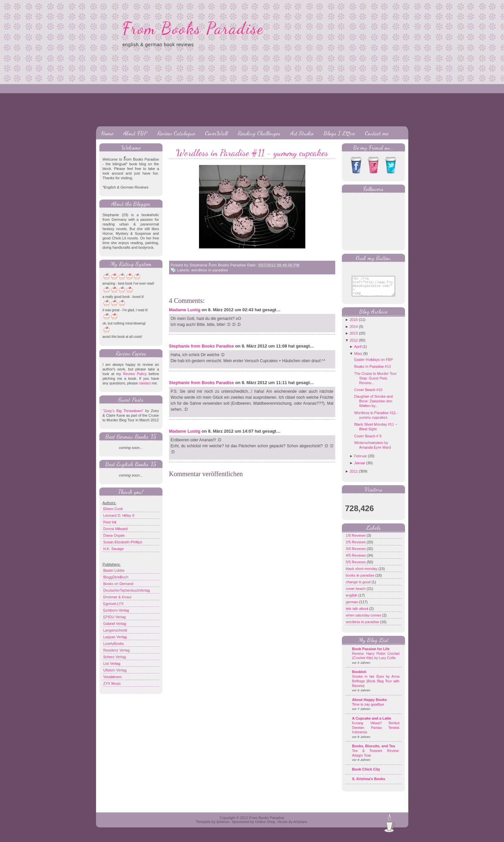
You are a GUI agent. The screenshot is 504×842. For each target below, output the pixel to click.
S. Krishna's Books (369, 784)
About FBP (135, 133)
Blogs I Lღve (339, 133)
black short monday (362, 574)
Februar (361, 461)
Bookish (359, 677)
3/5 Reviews (356, 554)
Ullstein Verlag (115, 670)
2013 (353, 338)
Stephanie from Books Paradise (202, 346)
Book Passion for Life (371, 654)
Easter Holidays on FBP (374, 364)
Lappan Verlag (115, 637)
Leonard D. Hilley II (119, 515)
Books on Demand (118, 584)
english (352, 600)
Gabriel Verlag (115, 624)
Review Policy (135, 374)
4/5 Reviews (356, 560)
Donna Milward (115, 529)
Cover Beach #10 (368, 395)
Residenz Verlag (117, 650)
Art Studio (302, 133)
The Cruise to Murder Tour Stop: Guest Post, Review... (375, 383)
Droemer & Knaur (118, 597)
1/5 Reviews (356, 540)
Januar (360, 468)
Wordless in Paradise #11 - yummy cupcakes (252, 153)
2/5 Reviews (356, 547)
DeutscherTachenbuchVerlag (127, 590)
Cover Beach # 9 (368, 441)
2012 (353, 345)
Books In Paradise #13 (373, 371)
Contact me (377, 133)
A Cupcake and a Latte (372, 723)
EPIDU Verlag (115, 617)
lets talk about (358, 614)
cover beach (356, 594)
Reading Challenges (259, 133)
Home (107, 133)
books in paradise (361, 580)
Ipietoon (223, 827)
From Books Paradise (193, 28)
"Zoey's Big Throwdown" (123, 411)
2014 (353, 332)
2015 (353, 325)
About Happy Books (370, 705)
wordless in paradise (210, 270)
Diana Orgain (114, 535)
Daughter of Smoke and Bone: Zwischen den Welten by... (373, 406)
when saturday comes (364, 620)
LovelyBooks (114, 643)
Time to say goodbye (368, 709)
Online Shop (265, 827)
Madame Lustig (185, 310)
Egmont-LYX (114, 604)
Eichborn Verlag (116, 610)
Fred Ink (110, 522)
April (358, 351)
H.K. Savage (114, 549)
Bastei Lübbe (114, 570)
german (353, 607)
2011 (353, 476)
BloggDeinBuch (116, 577)
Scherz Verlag (115, 657)
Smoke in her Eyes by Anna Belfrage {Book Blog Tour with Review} (376, 686)
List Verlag (112, 663)
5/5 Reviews (356, 567)
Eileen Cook (113, 509)
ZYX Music (112, 683)
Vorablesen (112, 677)
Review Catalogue (176, 133)
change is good (359, 587)
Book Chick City (366, 774)
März (358, 358)
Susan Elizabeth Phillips (123, 542)
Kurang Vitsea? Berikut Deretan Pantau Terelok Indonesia (376, 733)
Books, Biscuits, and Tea (374, 751)
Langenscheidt (115, 630)
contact (145, 383)
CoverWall (216, 133)
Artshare (300, 827)
